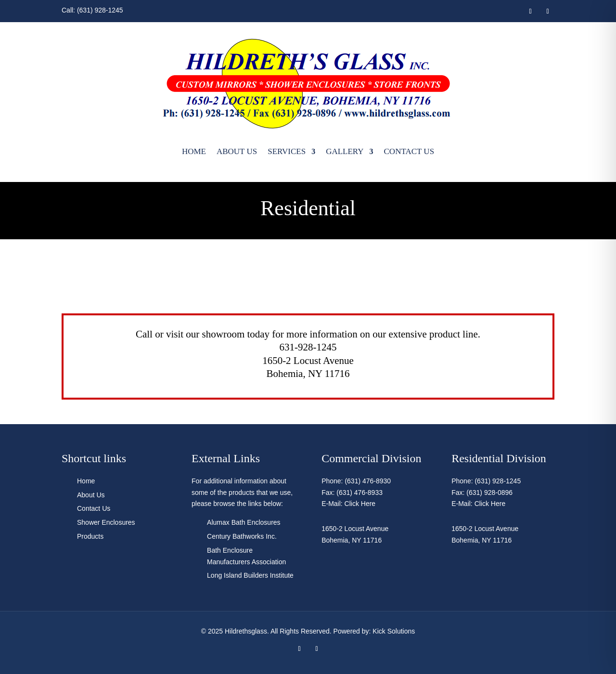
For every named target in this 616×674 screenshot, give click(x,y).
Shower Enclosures (106, 522)
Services (287, 151)
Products (90, 536)
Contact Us (409, 151)
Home (194, 151)
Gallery (345, 151)
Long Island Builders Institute (250, 575)
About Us (237, 151)
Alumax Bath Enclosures (244, 522)
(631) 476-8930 (368, 481)
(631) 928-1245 (100, 10)
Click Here (360, 504)
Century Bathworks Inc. (242, 536)
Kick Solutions (394, 631)
